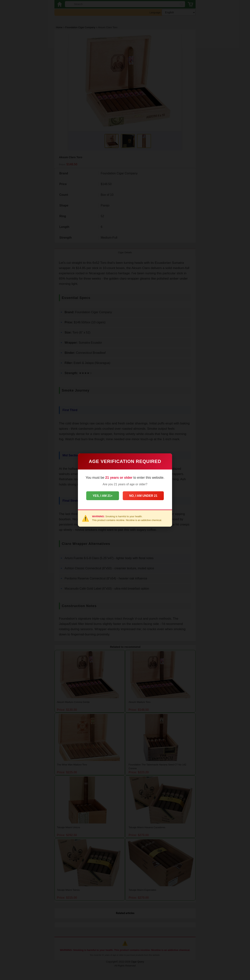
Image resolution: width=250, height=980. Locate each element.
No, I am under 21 (144, 496)
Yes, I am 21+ (101, 496)
